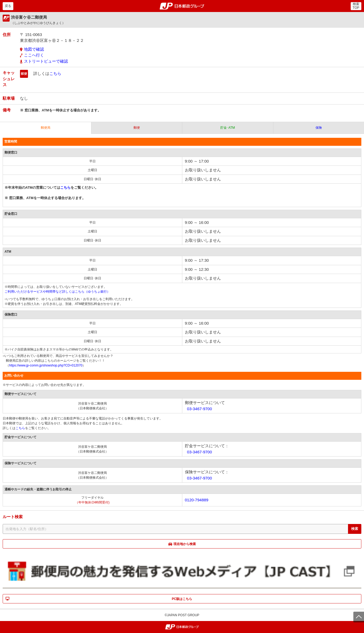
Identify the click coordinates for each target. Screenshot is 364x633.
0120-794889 (197, 500)
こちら (55, 73)
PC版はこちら (182, 599)
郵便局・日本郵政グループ (182, 6)
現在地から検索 (185, 544)
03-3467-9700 (199, 409)
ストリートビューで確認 (46, 61)
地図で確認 (34, 49)
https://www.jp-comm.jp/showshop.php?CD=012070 (46, 365)
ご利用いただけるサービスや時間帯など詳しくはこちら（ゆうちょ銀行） (57, 292)
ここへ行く (34, 55)
